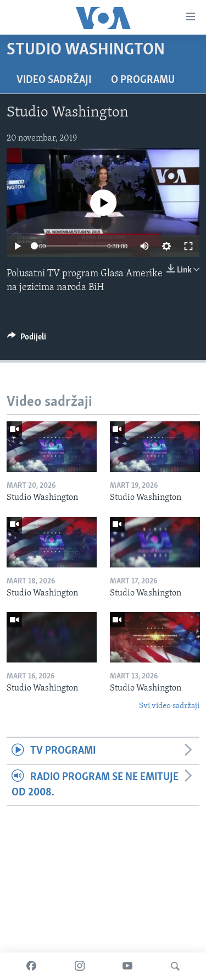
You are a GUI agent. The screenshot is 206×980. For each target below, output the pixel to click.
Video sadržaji (54, 80)
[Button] (27, 339)
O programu (143, 80)
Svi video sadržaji (169, 706)
